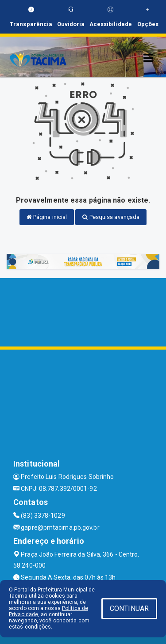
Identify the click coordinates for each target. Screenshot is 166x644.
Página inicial (47, 217)
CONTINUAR (129, 608)
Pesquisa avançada (111, 217)
